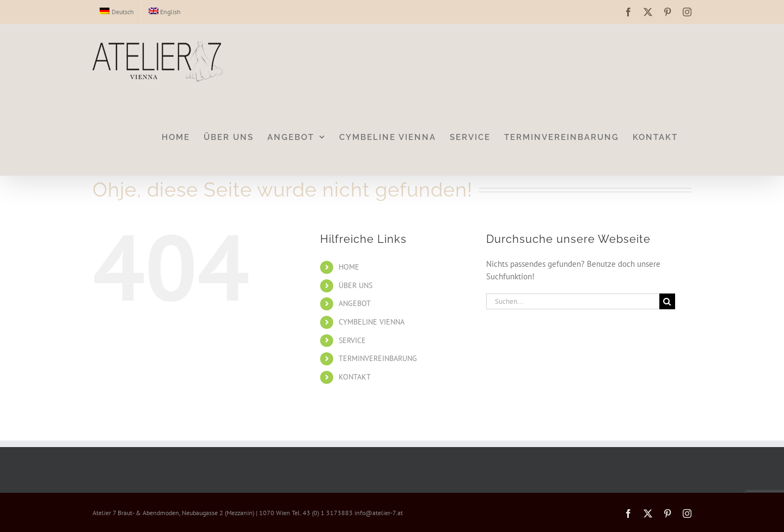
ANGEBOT (355, 303)
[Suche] (667, 301)
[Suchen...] (573, 301)
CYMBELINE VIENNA (372, 322)
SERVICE (352, 340)
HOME (349, 267)
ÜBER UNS (356, 285)
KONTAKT (355, 377)
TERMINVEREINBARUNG (378, 358)
